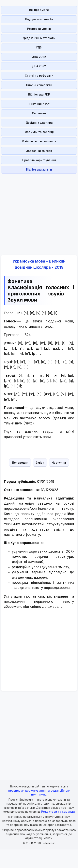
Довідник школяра (39, 123)
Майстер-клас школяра (39, 141)
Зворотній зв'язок (39, 151)
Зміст (40, 463)
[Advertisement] (38, 212)
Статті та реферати (39, 76)
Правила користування (39, 160)
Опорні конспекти (39, 85)
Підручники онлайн (39, 19)
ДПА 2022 (39, 66)
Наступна (59, 463)
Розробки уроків (39, 29)
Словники (39, 113)
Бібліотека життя (39, 169)
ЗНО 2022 (39, 57)
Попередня (20, 463)
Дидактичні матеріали (39, 38)
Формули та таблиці (39, 132)
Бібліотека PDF (39, 94)
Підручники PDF (39, 104)
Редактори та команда (58, 812)
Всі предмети (39, 10)
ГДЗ (39, 47)
